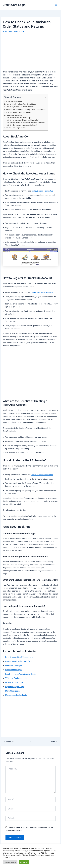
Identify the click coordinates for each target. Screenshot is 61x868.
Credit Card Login (14, 5)
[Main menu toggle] (56, 5)
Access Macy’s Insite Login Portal (19, 661)
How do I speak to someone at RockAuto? (23, 125)
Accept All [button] (24, 862)
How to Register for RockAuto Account (20, 107)
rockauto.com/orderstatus (42, 191)
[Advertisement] (30, 52)
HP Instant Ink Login (13, 670)
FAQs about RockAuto (14, 115)
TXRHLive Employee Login (16, 678)
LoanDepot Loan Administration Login (21, 674)
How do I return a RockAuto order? (18, 112)
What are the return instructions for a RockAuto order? (27, 123)
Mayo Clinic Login (12, 691)
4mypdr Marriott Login (14, 682)
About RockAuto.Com (14, 101)
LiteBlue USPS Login (13, 666)
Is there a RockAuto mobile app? (20, 118)
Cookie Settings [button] (10, 862)
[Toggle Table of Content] (43, 98)
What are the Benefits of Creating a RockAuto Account (26, 110)
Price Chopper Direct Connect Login (20, 657)
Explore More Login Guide (15, 128)
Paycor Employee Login (15, 687)
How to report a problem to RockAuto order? (24, 120)
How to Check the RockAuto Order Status (21, 104)
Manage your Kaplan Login (16, 695)
